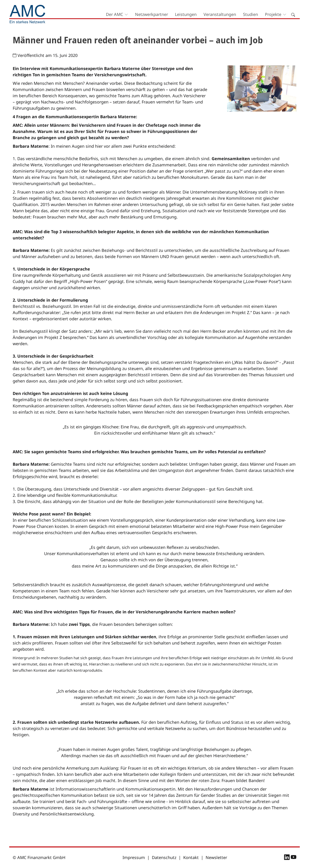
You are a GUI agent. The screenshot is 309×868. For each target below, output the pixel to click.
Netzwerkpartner (151, 14)
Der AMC (114, 14)
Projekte (273, 14)
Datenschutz (164, 857)
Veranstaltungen (220, 14)
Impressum (134, 857)
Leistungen (186, 14)
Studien (250, 14)
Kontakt (191, 857)
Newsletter (216, 857)
